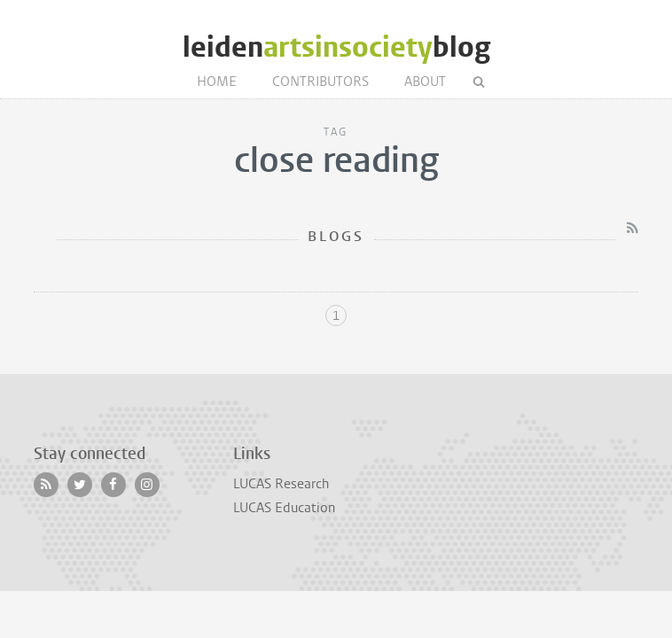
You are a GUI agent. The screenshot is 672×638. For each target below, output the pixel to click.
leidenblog (336, 47)
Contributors (320, 82)
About (425, 82)
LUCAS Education (284, 508)
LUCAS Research (281, 484)
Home (217, 82)
